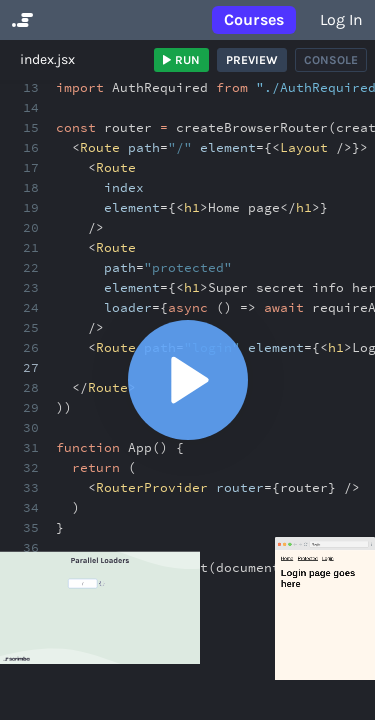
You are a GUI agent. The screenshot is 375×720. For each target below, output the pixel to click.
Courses (254, 19)
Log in (341, 19)
